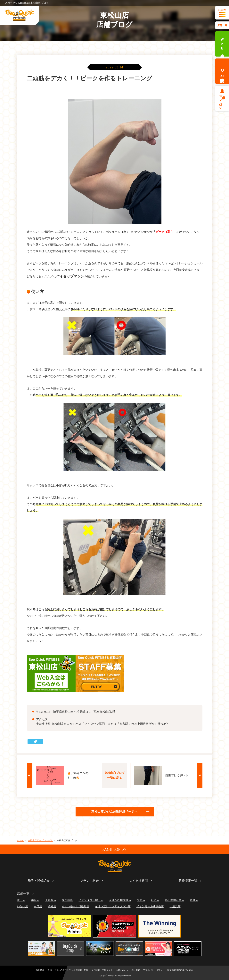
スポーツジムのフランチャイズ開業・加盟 (68, 970)
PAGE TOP (114, 849)
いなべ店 (22, 906)
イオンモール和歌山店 (150, 906)
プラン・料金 (89, 881)
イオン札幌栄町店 (120, 900)
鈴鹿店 (194, 900)
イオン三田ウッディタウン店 (113, 906)
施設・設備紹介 (39, 881)
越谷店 (35, 900)
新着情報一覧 (188, 881)
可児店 (155, 900)
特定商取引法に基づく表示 (180, 970)
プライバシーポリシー (154, 970)
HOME (20, 840)
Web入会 (222, 44)
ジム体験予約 (222, 71)
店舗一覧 (222, 25)
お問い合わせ (122, 970)
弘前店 (141, 900)
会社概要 (136, 970)
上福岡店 (51, 900)
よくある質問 (139, 881)
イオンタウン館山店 (91, 900)
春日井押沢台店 (175, 900)
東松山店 (67, 900)
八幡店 (52, 906)
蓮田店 (21, 900)
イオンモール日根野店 (76, 906)
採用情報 (40, 970)
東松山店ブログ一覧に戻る (114, 775)
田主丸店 (175, 906)
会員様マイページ (222, 101)
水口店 (38, 906)
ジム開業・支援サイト (102, 970)
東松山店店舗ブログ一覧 (40, 840)
